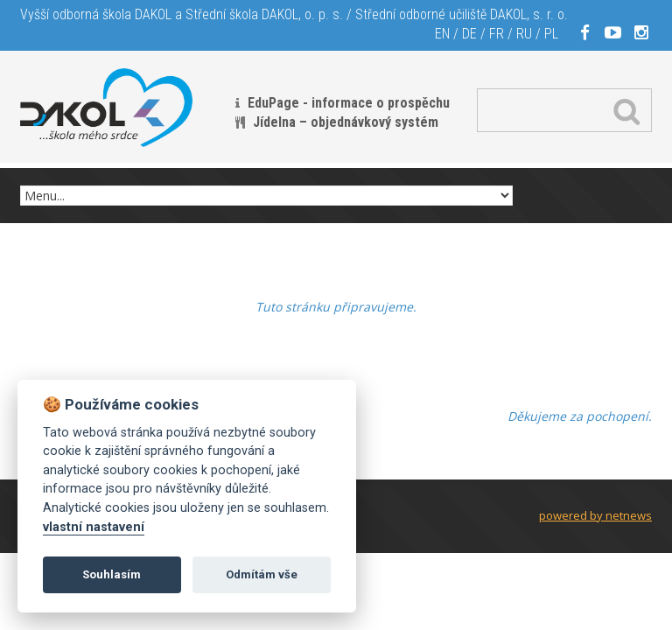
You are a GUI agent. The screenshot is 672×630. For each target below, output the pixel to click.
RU (524, 34)
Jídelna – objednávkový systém (346, 122)
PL (551, 34)
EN (442, 34)
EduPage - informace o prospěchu (349, 103)
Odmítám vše (262, 574)
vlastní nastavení (94, 527)
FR (497, 34)
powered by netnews (595, 515)
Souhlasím (112, 574)
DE (469, 34)
